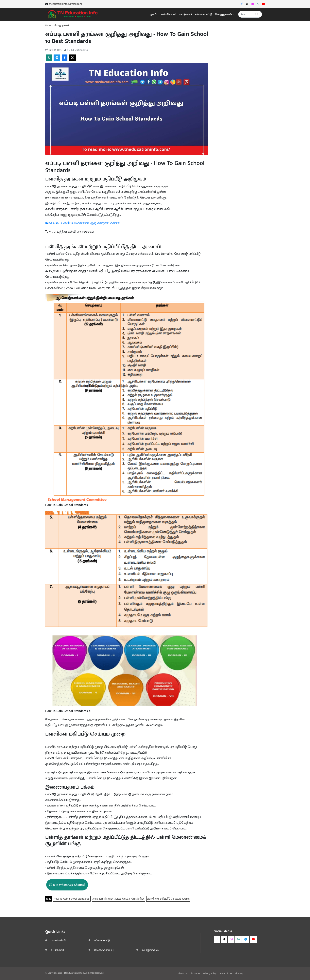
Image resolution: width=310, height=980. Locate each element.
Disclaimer (195, 973)
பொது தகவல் (62, 25)
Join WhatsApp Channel (67, 885)
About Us (182, 973)
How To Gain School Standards (72, 899)
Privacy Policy (210, 973)
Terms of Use (226, 973)
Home (48, 25)
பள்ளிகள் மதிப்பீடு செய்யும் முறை (168, 899)
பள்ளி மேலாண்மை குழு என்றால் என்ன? (83, 223)
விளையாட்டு (204, 14)
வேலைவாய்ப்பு (104, 950)
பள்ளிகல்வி (169, 14)
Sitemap (239, 973)
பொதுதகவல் (150, 950)
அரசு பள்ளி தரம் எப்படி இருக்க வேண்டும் (118, 899)
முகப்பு (154, 14)
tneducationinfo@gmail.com (65, 4)
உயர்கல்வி (186, 14)
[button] (224, 14)
